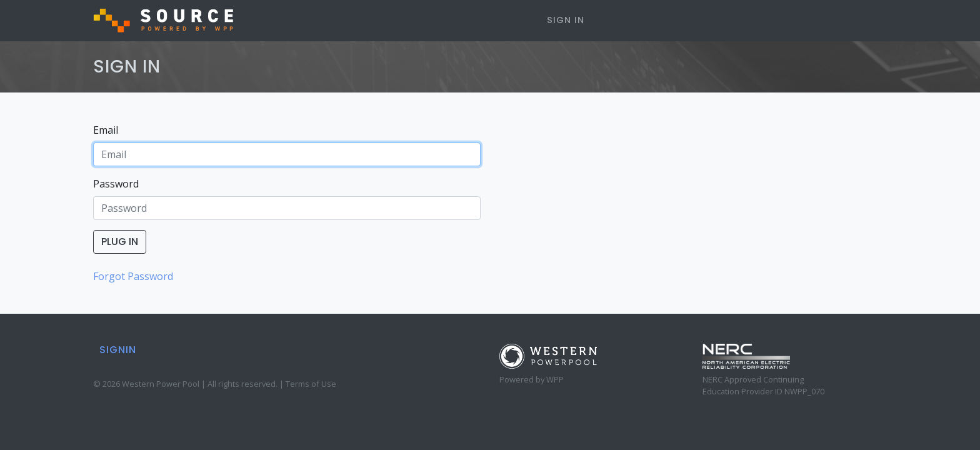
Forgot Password (133, 276)
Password (116, 184)
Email (106, 130)
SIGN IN (566, 20)
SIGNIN (118, 350)
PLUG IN (120, 242)
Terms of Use (311, 384)
